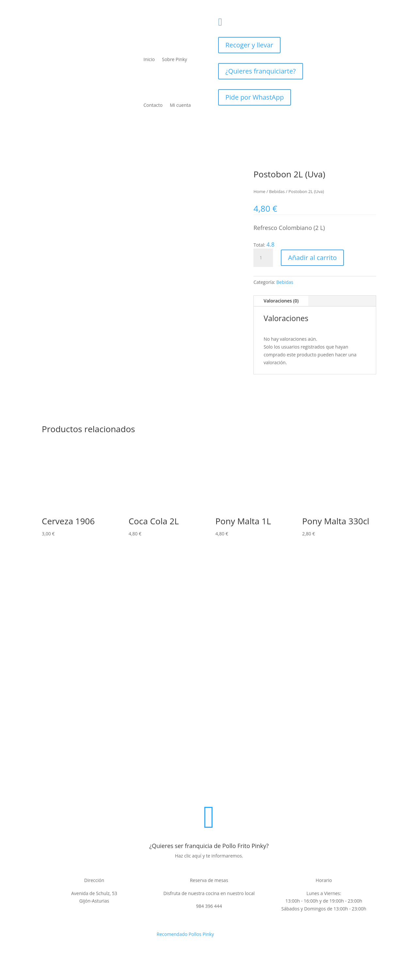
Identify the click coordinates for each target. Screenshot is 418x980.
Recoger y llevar (249, 45)
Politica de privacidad (126, 788)
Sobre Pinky (175, 59)
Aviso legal (167, 788)
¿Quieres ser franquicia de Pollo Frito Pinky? (209, 846)
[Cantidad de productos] (263, 258)
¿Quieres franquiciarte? (261, 71)
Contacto (153, 105)
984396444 (249, 20)
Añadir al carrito (312, 258)
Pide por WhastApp (255, 97)
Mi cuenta (180, 105)
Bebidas (277, 191)
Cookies (279, 788)
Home (259, 191)
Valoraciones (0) (281, 301)
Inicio (149, 59)
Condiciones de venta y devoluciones (225, 788)
